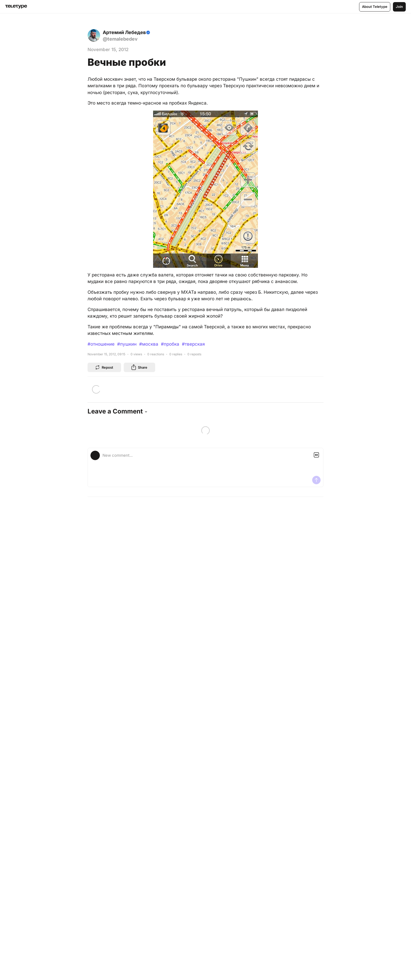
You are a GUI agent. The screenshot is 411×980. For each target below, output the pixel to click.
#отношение (101, 344)
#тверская (193, 344)
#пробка (170, 344)
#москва (149, 344)
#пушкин (127, 344)
